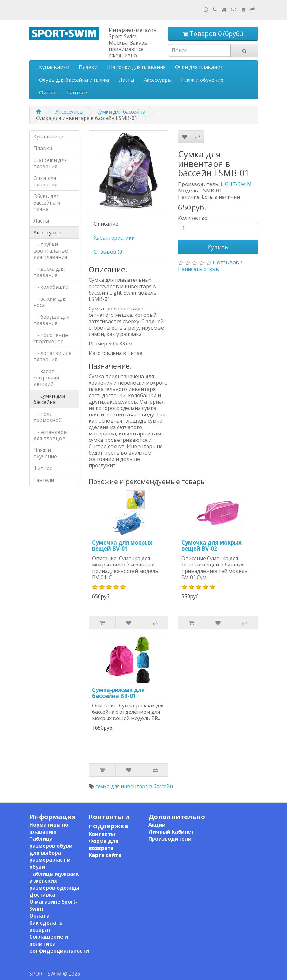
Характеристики (114, 238)
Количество (193, 218)
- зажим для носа (50, 302)
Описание (106, 224)
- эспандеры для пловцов (50, 435)
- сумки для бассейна (49, 399)
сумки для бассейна (121, 112)
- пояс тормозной (48, 417)
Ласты (126, 80)
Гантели (77, 93)
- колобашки (51, 287)
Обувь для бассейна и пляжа (74, 80)
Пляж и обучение (202, 80)
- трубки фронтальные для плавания (51, 251)
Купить (218, 247)
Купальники (54, 67)
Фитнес (48, 93)
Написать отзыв (198, 269)
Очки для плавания (199, 67)
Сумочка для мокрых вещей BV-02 (212, 546)
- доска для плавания (49, 272)
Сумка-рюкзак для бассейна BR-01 (118, 693)
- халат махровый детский (46, 378)
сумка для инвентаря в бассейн (134, 786)
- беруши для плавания (51, 320)
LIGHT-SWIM (236, 184)
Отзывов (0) (109, 252)
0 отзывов (226, 262)
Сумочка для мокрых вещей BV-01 (122, 546)
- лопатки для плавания (52, 356)
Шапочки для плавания (136, 67)
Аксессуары (158, 80)
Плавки (88, 67)
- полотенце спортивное (51, 338)
